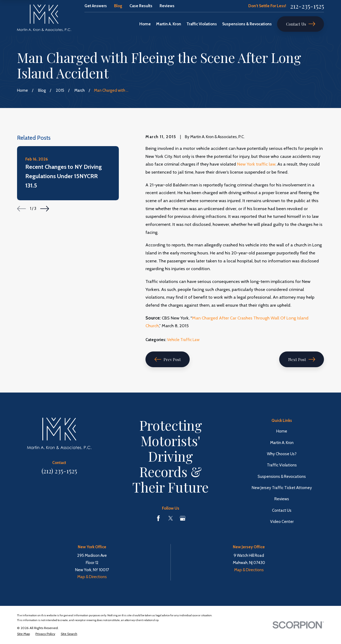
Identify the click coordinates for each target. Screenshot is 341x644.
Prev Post (168, 359)
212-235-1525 (307, 6)
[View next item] (45, 209)
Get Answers (96, 6)
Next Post (302, 359)
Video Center (282, 522)
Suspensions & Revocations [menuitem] (247, 24)
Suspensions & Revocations (282, 477)
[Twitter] (171, 518)
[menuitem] (23, 634)
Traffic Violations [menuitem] (202, 24)
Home (282, 431)
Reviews (167, 6)
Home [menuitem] (145, 24)
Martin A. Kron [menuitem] (169, 24)
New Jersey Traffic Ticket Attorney (282, 488)
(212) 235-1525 (59, 471)
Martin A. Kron (282, 443)
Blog (118, 6)
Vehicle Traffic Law (183, 340)
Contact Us (301, 24)
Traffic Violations (282, 465)
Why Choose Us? (282, 454)
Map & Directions (92, 577)
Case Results (141, 6)
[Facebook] (158, 518)
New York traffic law (256, 164)
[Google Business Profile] (183, 518)
